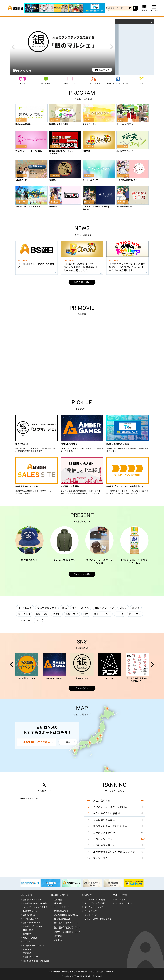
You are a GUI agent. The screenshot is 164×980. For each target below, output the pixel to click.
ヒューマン (135, 614)
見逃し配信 (28, 930)
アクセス (58, 940)
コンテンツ (27, 895)
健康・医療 (42, 614)
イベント (27, 949)
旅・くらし (46, 83)
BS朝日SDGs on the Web (35, 903)
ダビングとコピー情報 (95, 903)
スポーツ (142, 83)
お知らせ (87, 895)
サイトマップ (91, 915)
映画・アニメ (70, 83)
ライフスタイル (81, 608)
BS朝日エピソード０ (33, 926)
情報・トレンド (102, 614)
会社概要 (58, 899)
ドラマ (22, 83)
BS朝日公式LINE (31, 919)
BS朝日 (15, 8)
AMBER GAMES (30, 938)
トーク (120, 614)
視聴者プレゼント (31, 911)
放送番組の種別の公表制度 (66, 915)
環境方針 (58, 936)
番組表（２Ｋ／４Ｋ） (33, 899)
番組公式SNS (29, 915)
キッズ (39, 620)
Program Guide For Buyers (36, 961)
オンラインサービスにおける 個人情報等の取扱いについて (66, 927)
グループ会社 (120, 895)
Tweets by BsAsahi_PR (29, 798)
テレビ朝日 (120, 899)
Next (112, 47)
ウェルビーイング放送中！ (35, 907)
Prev (13, 47)
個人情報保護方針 (62, 919)
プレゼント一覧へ (82, 574)
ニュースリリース (62, 907)
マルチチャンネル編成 (95, 899)
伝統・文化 (72, 614)
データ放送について (94, 907)
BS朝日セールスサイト (34, 945)
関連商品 (27, 953)
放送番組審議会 (61, 911)
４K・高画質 (25, 608)
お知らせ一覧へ (82, 282)
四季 (86, 614)
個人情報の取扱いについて (66, 922)
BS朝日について (60, 895)
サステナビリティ (47, 608)
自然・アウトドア (104, 608)
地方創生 (27, 934)
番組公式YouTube (31, 922)
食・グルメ (24, 614)
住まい (57, 614)
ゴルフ (123, 608)
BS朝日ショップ (31, 957)
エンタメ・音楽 (94, 83)
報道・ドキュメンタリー (118, 83)
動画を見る (104, 70)
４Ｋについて (91, 911)
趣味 (64, 608)
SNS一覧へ (82, 688)
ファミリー (24, 620)
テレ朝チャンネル (124, 903)
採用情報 (58, 903)
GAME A (27, 942)
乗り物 (136, 608)
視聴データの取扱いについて (67, 932)
